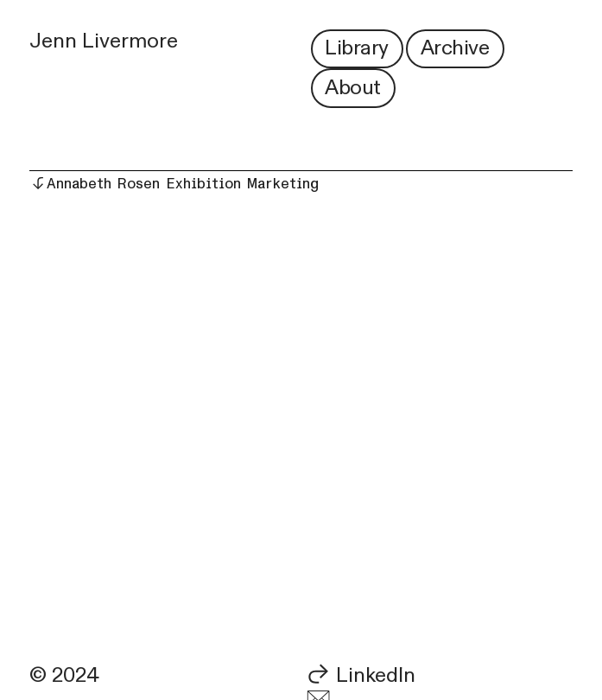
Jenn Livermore (104, 41)
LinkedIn (376, 675)
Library (357, 48)
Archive (455, 48)
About (353, 88)
